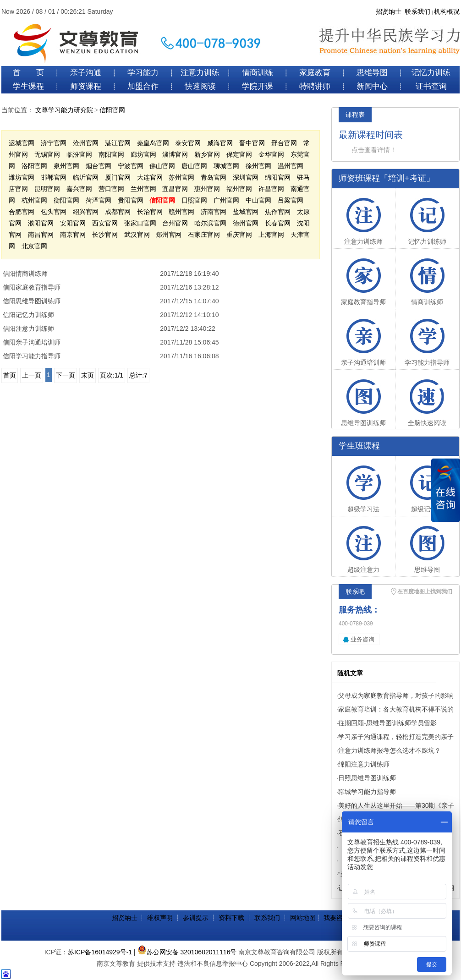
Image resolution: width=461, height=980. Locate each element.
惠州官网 (207, 189)
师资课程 (86, 86)
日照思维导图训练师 (367, 778)
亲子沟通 (86, 73)
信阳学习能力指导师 (32, 356)
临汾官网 (79, 154)
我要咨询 (336, 918)
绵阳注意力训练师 (364, 764)
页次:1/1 (112, 375)
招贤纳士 (389, 12)
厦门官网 (118, 177)
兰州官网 (143, 189)
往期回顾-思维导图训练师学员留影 (387, 723)
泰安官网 (188, 143)
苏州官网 (181, 177)
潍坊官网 (22, 177)
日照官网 (194, 200)
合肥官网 (22, 212)
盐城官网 (246, 212)
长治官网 (150, 212)
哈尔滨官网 (210, 223)
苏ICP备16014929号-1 (100, 952)
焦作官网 (278, 212)
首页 (10, 375)
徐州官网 (258, 166)
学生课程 (28, 86)
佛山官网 (162, 166)
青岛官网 (214, 177)
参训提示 (196, 918)
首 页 (28, 73)
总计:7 (138, 375)
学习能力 (143, 73)
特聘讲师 (315, 86)
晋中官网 (252, 143)
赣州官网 (181, 212)
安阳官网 (73, 223)
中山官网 (258, 200)
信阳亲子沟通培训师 (32, 342)
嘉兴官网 (79, 189)
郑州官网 (169, 235)
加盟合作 (143, 86)
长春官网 (278, 223)
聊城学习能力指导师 (367, 792)
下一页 (66, 375)
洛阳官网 (34, 166)
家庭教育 (315, 73)
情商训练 (258, 73)
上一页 (32, 375)
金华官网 (271, 154)
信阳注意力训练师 (28, 328)
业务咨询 (362, 639)
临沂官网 (86, 177)
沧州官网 (86, 143)
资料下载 (231, 918)
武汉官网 (137, 235)
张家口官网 (140, 223)
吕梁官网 (291, 200)
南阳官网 (111, 154)
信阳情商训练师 (25, 274)
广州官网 (226, 200)
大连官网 (150, 177)
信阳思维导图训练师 (32, 301)
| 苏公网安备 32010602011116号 (185, 952)
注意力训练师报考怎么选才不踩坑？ (390, 750)
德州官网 (246, 223)
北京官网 (34, 246)
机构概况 (447, 12)
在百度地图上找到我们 (425, 591)
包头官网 (54, 212)
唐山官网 (194, 166)
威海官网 (220, 143)
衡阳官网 (66, 200)
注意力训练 (200, 73)
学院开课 (258, 86)
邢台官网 (284, 143)
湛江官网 (118, 143)
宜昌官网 (175, 189)
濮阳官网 (41, 223)
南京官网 (73, 235)
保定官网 (239, 154)
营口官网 (111, 189)
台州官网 (175, 223)
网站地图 (303, 918)
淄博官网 (175, 154)
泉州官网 (66, 166)
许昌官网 (271, 189)
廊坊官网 (143, 154)
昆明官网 (47, 189)
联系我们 (417, 12)
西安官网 (105, 223)
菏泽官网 (99, 200)
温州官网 (291, 166)
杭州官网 (34, 200)
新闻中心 (372, 86)
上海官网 (271, 235)
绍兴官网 (86, 212)
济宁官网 (54, 143)
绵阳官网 (278, 177)
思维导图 (372, 73)
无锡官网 (47, 154)
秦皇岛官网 (153, 143)
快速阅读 (200, 86)
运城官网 (22, 143)
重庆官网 (239, 235)
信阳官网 (112, 110)
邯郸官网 (54, 177)
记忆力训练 (431, 73)
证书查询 (431, 86)
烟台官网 (99, 166)
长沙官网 (105, 235)
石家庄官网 (204, 235)
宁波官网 (131, 166)
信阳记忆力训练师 (28, 315)
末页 (88, 375)
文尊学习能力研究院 (64, 110)
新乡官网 (207, 154)
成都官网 (118, 212)
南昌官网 (41, 235)
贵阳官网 (131, 200)
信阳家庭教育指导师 (32, 287)
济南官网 (214, 212)
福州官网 (239, 189)
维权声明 (160, 918)
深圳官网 (246, 177)
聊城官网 (226, 166)
